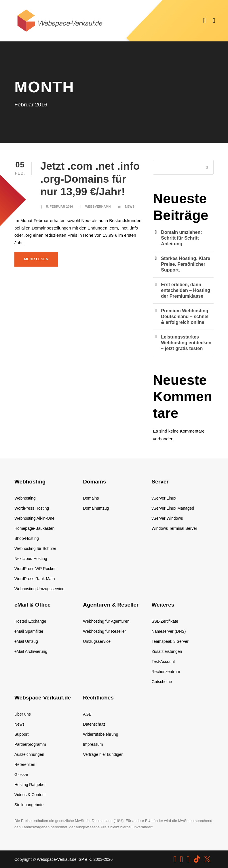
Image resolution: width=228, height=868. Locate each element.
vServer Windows (167, 518)
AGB (87, 714)
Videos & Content (30, 795)
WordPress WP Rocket (35, 569)
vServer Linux (164, 498)
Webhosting (25, 498)
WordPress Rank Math (35, 579)
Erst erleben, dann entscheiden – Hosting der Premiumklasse (186, 290)
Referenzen (25, 764)
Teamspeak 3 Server (170, 641)
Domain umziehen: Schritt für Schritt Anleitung (181, 238)
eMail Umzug (26, 641)
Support (21, 734)
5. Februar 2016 (60, 207)
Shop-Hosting (27, 538)
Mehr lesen (36, 259)
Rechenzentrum (166, 672)
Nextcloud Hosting (31, 559)
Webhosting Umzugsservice (39, 589)
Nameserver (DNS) (169, 631)
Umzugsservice (97, 641)
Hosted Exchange (30, 621)
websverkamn (98, 207)
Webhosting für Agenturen (106, 621)
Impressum (93, 744)
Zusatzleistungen (167, 651)
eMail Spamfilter (29, 631)
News (130, 207)
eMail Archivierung (31, 651)
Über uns (23, 714)
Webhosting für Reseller (104, 631)
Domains (91, 498)
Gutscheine (162, 682)
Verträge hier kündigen (103, 754)
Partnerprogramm (30, 744)
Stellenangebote (29, 805)
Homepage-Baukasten (34, 528)
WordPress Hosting (32, 508)
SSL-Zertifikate (165, 621)
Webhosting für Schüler (35, 548)
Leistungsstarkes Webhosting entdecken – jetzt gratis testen (186, 343)
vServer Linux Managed (173, 508)
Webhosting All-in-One (34, 518)
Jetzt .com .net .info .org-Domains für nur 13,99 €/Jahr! (90, 179)
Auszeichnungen (29, 754)
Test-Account (163, 661)
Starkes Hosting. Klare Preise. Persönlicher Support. (186, 264)
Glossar (21, 775)
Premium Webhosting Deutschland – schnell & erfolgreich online (185, 317)
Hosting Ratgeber (30, 785)
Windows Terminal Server (174, 528)
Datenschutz (94, 724)
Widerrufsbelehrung (100, 734)
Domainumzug (96, 508)
